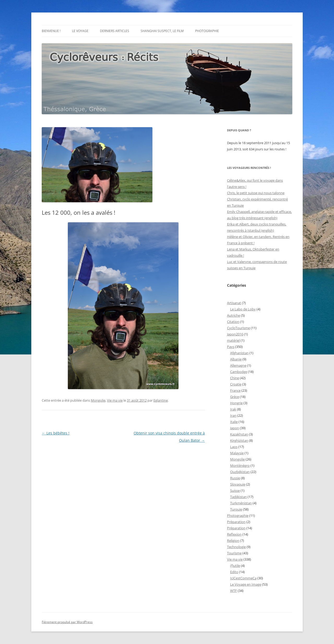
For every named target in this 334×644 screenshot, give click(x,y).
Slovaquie (238, 484)
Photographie (207, 31)
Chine (235, 378)
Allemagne (238, 365)
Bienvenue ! (51, 31)
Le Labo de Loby (243, 309)
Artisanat (234, 303)
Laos (234, 447)
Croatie (236, 384)
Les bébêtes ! (56, 433)
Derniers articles (115, 31)
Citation (233, 322)
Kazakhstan (239, 434)
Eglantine (161, 400)
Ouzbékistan (240, 472)
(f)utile (235, 566)
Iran (233, 415)
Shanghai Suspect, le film (162, 31)
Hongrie (236, 403)
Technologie (236, 547)
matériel (233, 340)
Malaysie (237, 453)
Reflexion (234, 534)
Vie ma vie (115, 400)
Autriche (234, 315)
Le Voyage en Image (246, 584)
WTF (234, 591)
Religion (233, 541)
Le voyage (80, 31)
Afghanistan (239, 353)
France (235, 390)
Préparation (236, 522)
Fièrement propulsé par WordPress (67, 622)
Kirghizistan (239, 440)
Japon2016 (235, 334)
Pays (231, 347)
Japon (235, 428)
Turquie (236, 509)
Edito (234, 572)
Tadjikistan (238, 497)
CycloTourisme (238, 328)
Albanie (236, 359)
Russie (235, 478)
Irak (233, 409)
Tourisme (234, 553)
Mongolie (98, 400)
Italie (234, 422)
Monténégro (240, 465)
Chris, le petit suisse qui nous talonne (256, 193)
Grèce (235, 397)
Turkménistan (241, 503)
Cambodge (239, 372)
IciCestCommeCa (243, 578)
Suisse (235, 490)
